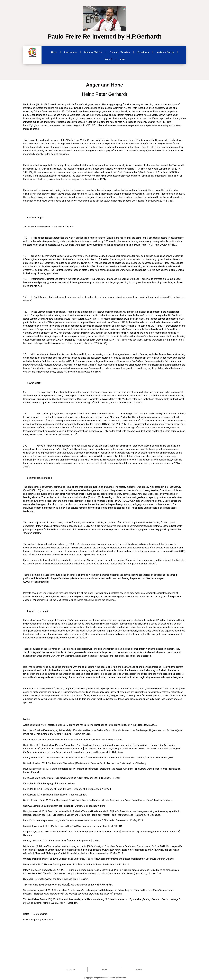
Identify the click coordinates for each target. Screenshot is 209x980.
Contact (108, 59)
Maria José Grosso (165, 52)
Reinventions (70, 52)
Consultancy (143, 52)
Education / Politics (93, 52)
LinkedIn (138, 970)
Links (122, 59)
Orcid (104, 970)
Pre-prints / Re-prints (120, 52)
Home (54, 52)
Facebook (71, 970)
